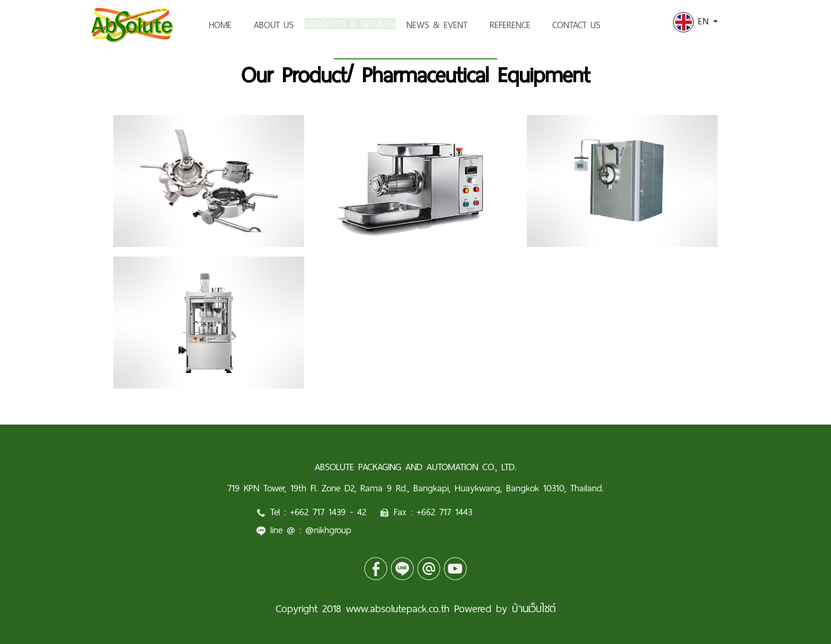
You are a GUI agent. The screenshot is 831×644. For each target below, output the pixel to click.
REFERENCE (530, 25)
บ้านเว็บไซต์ (534, 609)
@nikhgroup (328, 530)
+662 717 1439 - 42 (328, 512)
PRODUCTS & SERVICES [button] (360, 25)
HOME (220, 25)
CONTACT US (596, 25)
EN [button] (695, 21)
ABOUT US (274, 25)
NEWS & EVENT (457, 25)
